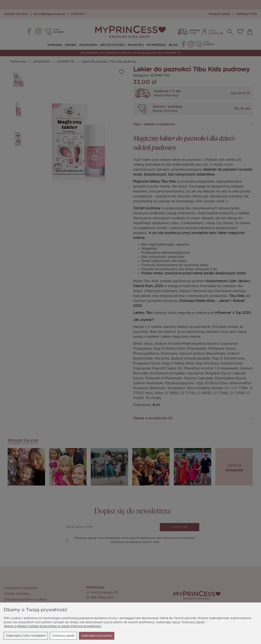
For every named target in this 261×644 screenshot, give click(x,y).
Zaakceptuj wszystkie (97, 636)
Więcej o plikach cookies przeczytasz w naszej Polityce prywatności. (53, 626)
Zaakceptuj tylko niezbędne (26, 636)
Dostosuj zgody (63, 636)
